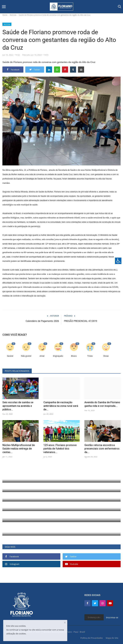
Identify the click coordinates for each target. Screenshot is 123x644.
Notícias (13, 15)
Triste (90, 356)
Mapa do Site (112, 638)
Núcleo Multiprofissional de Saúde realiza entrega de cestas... (19, 449)
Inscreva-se (112, 617)
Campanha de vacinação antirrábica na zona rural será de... (61, 406)
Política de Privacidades (92, 638)
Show (106, 356)
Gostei (10, 356)
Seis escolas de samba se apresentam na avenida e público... (18, 406)
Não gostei (26, 356)
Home (5, 15)
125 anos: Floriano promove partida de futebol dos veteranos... (60, 449)
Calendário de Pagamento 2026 (42, 321)
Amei (42, 356)
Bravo (74, 356)
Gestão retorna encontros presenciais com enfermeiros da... (102, 449)
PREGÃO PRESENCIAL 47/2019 (80, 321)
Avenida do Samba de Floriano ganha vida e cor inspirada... (102, 404)
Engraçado (58, 356)
